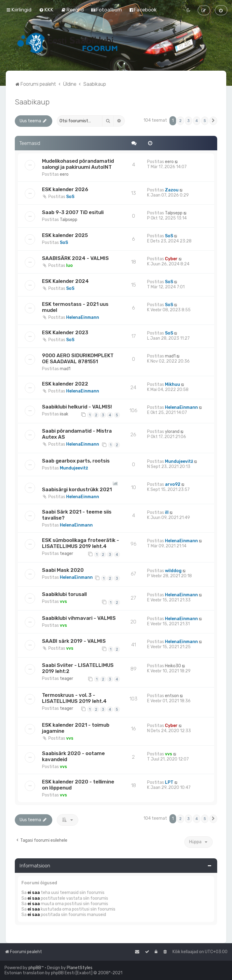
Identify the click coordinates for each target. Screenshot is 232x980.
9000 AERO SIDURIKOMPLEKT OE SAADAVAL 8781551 (78, 358)
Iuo (69, 266)
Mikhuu (172, 384)
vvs (63, 602)
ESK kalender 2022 (65, 384)
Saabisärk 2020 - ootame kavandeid (73, 756)
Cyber (171, 259)
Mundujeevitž (74, 468)
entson (172, 696)
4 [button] (197, 121)
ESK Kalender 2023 (65, 332)
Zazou (172, 190)
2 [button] (180, 121)
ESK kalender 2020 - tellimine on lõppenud (78, 785)
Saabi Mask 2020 (63, 570)
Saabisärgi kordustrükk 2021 (77, 489)
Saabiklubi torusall (64, 594)
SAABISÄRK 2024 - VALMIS (75, 258)
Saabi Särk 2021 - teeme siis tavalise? (77, 515)
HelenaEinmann (83, 317)
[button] (213, 121)
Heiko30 (173, 666)
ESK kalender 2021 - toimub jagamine (76, 728)
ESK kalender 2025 (65, 235)
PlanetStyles (80, 968)
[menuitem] (46, 10)
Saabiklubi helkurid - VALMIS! (77, 407)
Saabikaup (32, 102)
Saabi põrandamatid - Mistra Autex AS (77, 434)
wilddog (173, 571)
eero (64, 174)
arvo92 (173, 484)
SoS (70, 197)
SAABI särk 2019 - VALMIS (74, 641)
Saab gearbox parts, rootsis (76, 461)
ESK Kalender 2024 (65, 281)
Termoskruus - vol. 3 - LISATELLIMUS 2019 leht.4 (74, 698)
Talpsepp (69, 220)
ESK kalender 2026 (65, 189)
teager (66, 554)
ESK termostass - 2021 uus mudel (75, 307)
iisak (64, 414)
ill (167, 512)
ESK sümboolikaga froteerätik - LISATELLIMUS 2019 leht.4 (81, 543)
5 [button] (205, 121)
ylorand (172, 432)
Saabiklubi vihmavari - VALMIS (79, 618)
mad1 (65, 369)
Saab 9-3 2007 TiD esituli (73, 212)
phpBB (35, 968)
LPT (169, 782)
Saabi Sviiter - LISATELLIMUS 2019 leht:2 (78, 668)
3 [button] (188, 121)
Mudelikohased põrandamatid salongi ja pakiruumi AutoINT (78, 164)
